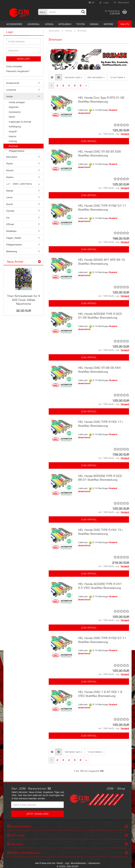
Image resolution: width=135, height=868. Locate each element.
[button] (92, 3)
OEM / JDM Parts (19, 184)
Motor (12, 117)
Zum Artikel (89, 141)
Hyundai (10, 211)
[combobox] (73, 77)
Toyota (81, 24)
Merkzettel (121, 2)
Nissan (94, 24)
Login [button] (104, 2)
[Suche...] (43, 12)
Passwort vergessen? (18, 71)
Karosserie (15, 112)
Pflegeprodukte (16, 151)
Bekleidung (12, 251)
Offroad (10, 224)
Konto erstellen (14, 66)
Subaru (10, 177)
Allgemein (14, 107)
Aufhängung (15, 126)
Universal (33, 24)
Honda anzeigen (17, 102)
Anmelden (23, 59)
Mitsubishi (65, 24)
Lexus (9, 197)
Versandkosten (78, 863)
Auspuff (13, 131)
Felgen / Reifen (14, 238)
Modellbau (11, 231)
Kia (8, 218)
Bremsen (13, 146)
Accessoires (14, 24)
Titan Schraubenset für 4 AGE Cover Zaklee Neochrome (24, 300)
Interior (13, 136)
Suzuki (9, 204)
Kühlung (13, 141)
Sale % (125, 24)
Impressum (94, 863)
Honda (49, 24)
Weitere (108, 24)
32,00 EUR (23, 311)
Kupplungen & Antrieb (20, 122)
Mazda (10, 191)
